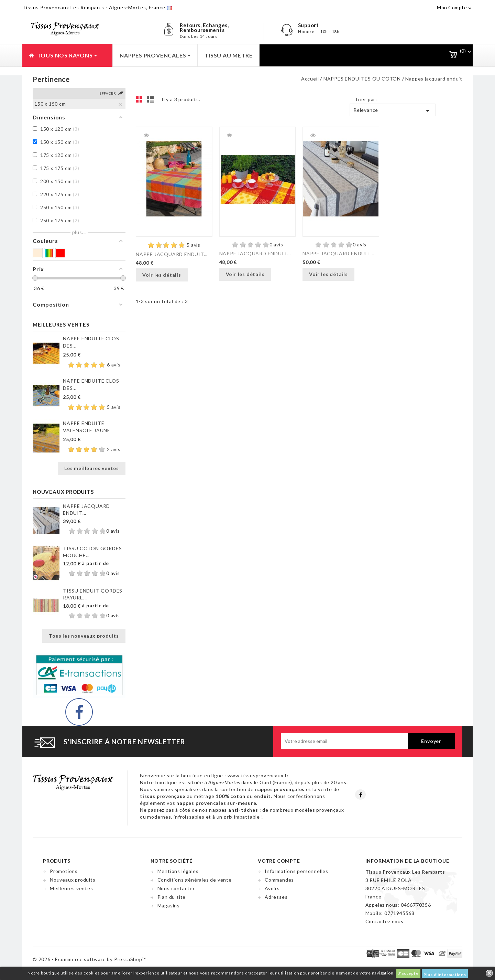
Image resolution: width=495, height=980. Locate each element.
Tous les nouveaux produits (84, 636)
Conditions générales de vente (195, 880)
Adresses (276, 897)
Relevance (393, 111)
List (151, 101)
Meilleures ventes (71, 888)
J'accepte (408, 973)
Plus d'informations (445, 975)
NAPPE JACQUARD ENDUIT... (172, 254)
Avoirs (272, 888)
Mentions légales (178, 871)
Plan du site (172, 897)
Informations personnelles (296, 871)
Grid (141, 101)
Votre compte (279, 861)
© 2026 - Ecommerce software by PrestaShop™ (89, 959)
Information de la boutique (407, 861)
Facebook (360, 795)
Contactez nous (384, 921)
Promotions (64, 871)
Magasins (169, 906)
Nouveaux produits (73, 880)
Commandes (279, 880)
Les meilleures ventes (92, 468)
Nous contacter (176, 888)
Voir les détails (162, 275)
